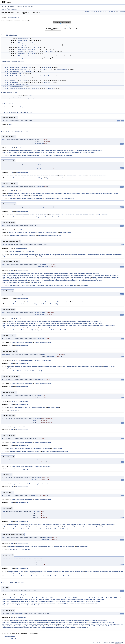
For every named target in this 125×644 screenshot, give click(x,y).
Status (35, 58)
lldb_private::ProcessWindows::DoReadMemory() (23, 529)
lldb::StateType (26, 71)
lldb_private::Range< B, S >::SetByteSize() (58, 279)
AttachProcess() (14, 549)
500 (12, 363)
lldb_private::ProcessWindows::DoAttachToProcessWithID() (26, 178)
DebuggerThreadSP (33, 89)
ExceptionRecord (52, 45)
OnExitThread (22, 49)
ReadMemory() (83, 285)
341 (12, 148)
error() (10, 125)
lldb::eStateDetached (18, 214)
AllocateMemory (15, 82)
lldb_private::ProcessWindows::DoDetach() (50, 236)
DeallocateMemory (15, 84)
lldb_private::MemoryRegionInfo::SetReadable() (89, 281)
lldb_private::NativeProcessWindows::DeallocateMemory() (26, 198)
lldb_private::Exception (25, 366)
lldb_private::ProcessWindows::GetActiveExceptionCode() (72, 622)
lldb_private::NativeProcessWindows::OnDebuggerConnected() (19, 256)
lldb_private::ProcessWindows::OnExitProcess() (55, 451)
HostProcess (50, 89)
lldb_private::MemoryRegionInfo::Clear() (19, 274)
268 (12, 521)
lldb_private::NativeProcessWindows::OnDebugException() (26, 371)
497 (12, 387)
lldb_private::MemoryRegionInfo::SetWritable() (15, 282)
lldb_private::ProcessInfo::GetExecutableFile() (89, 322)
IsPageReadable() (77, 277)
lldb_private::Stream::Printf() (77, 325)
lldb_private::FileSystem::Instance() (43, 325)
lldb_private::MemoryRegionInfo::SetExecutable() (83, 279)
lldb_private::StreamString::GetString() (91, 323)
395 (12, 271)
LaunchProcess (14, 67)
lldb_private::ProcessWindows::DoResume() (87, 598)
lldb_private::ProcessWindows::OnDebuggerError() (87, 601)
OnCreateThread (23, 47)
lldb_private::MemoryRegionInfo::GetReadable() (107, 275)
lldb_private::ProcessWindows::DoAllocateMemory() (57, 155)
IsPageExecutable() (66, 277)
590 (12, 544)
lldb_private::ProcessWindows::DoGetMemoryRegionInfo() (26, 285)
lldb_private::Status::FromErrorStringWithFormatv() (26, 448)
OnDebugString (22, 56)
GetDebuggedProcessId (17, 87)
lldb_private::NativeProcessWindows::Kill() (48, 217)
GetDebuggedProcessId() (41, 214)
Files (25, 6)
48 (11, 107)
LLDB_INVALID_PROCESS (113, 277)
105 (12, 319)
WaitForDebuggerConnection (18, 89)
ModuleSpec (33, 51)
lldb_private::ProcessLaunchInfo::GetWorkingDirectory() (17, 325)
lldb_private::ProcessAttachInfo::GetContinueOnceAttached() (29, 175)
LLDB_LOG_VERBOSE (13, 279)
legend (62, 32)
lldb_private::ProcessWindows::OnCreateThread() (47, 600)
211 (12, 211)
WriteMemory (14, 80)
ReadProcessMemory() (91, 526)
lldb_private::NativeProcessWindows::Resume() (52, 256)
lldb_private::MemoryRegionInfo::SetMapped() (15, 281)
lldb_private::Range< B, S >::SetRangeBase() (40, 281)
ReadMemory (13, 78)
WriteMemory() (35, 605)
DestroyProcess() (14, 254)
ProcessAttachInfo (41, 69)
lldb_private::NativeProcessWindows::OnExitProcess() (24, 451)
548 (12, 502)
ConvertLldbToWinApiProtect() (16, 151)
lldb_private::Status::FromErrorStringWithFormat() (62, 322)
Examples (31, 6)
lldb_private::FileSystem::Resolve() (106, 325)
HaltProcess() (118, 598)
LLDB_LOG (51, 152)
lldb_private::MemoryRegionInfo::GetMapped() (87, 524)
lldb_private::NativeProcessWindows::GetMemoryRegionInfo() (59, 285)
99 (11, 618)
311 (12, 568)
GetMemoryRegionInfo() (107, 524)
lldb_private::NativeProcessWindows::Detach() (22, 236)
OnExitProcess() (14, 410)
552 (12, 430)
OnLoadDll (21, 51)
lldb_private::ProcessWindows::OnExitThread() (44, 603)
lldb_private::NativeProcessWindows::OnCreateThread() (17, 600)
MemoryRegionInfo (46, 76)
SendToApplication (19, 368)
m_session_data (32, 98)
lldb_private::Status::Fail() (19, 322)
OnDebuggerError (23, 58)
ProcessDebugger (13, 9)
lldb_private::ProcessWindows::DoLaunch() (21, 330)
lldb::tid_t (31, 49)
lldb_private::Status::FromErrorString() (53, 151)
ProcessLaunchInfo (26, 67)
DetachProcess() (46, 598)
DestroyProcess (15, 71)
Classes (19, 6)
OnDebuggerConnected (24, 43)
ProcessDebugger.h (13, 17)
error (40, 58)
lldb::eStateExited (29, 214)
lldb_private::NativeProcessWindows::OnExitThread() (16, 603)
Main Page (4, 6)
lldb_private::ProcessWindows (43, 343)
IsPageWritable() (87, 277)
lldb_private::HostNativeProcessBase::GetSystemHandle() (18, 152)
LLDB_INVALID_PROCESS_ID (15, 251)
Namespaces (12, 6)
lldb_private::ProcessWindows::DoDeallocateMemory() (60, 198)
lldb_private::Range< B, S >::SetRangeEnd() (64, 281)
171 (12, 172)
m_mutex (30, 96)
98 (11, 595)
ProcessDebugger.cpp (22, 148)
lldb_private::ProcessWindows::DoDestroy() (21, 217)
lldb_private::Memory (75, 152)
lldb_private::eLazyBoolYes (66, 274)
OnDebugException (23, 45)
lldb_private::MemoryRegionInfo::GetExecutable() (16, 275)
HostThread (36, 47)
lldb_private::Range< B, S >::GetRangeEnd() (39, 526)
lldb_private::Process (80, 175)
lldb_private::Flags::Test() (32, 327)
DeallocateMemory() (26, 598)
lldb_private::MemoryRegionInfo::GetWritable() (47, 277)
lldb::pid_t (24, 69)
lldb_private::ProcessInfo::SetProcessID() (13, 327)
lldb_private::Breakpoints (15, 547)
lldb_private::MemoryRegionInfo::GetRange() (80, 275)
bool (31, 45)
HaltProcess (14, 74)
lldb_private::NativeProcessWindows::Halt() (46, 304)
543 (12, 487)
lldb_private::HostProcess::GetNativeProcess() (89, 151)
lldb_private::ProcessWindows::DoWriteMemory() (23, 576)
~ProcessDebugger (23, 39)
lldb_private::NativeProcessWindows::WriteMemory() (54, 576)
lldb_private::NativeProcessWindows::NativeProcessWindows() (62, 178)
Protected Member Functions (101, 11)
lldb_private (4, 9)
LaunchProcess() (26, 549)
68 (11, 248)
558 (12, 404)
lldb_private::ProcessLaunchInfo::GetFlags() (14, 323)
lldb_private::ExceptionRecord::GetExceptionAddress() (46, 366)
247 (12, 298)
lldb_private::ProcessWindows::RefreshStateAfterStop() (81, 603)
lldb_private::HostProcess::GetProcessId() (68, 323)
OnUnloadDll (22, 54)
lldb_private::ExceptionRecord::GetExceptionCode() (76, 366)
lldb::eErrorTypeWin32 (31, 151)
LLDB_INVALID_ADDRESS (41, 152)
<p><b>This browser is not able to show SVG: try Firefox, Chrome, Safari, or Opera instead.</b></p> (63, 26)
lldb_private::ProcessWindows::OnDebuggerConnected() (46, 601)
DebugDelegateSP (47, 67)
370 (12, 191)
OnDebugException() (99, 600)
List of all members (121, 11)
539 (12, 469)
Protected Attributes (112, 11)
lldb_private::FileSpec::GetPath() (48, 323)
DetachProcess (14, 65)
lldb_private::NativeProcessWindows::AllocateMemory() (25, 155)
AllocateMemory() (15, 598)
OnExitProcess (22, 41)
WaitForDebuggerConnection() (97, 175)
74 (11, 230)
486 (12, 445)
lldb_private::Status (89, 152)
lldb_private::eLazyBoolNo (51, 274)
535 (12, 346)
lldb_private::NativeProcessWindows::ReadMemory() (54, 529)
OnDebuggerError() (58, 448)
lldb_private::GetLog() (70, 151)
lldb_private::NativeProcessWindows (22, 343)
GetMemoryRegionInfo (16, 76)
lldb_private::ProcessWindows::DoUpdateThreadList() (41, 622)
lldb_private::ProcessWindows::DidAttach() (63, 598)
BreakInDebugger (13, 366)
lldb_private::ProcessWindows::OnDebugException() (16, 601)
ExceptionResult (12, 45)
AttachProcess (14, 69)
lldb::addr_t (36, 43)
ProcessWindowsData (19, 98)
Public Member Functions (90, 11)
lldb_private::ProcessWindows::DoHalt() (20, 304)
